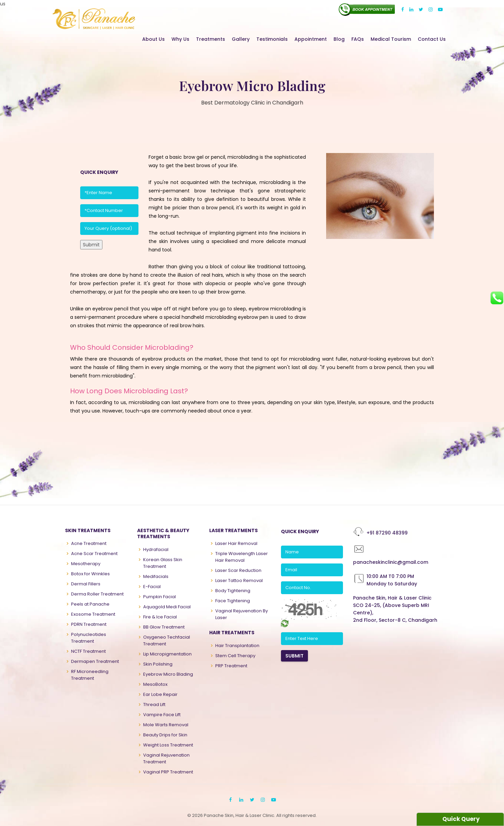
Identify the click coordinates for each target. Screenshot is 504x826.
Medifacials (156, 576)
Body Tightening (233, 591)
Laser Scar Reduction (238, 570)
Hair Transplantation (237, 646)
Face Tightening (233, 601)
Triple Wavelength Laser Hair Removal (242, 557)
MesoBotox (155, 684)
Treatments (211, 39)
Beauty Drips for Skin (165, 735)
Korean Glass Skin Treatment (163, 563)
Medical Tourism (391, 39)
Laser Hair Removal (236, 543)
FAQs (358, 39)
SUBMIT (294, 656)
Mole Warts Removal (166, 725)
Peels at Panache (90, 604)
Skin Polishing (158, 664)
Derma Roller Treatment (97, 594)
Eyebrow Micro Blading (168, 674)
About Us (153, 39)
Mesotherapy (86, 564)
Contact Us (432, 39)
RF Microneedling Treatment (90, 675)
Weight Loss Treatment (168, 745)
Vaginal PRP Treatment (168, 772)
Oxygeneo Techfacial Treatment (167, 640)
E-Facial (152, 587)
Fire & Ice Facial (160, 617)
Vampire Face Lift (162, 715)
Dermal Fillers (86, 584)
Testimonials (272, 39)
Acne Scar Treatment (94, 554)
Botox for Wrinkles (90, 574)
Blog (339, 39)
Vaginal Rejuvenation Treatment (166, 758)
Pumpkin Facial (160, 597)
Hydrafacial (156, 549)
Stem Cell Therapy (235, 656)
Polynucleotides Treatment (89, 638)
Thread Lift (154, 705)
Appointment (311, 39)
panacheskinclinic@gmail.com (391, 562)
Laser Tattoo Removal (239, 580)
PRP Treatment (231, 666)
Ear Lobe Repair (160, 694)
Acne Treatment (89, 543)
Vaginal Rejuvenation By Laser (242, 614)
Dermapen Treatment (95, 661)
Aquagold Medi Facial (167, 607)
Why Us (180, 39)
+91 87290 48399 (387, 533)
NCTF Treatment (88, 651)
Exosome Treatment (93, 614)
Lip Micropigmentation (167, 654)
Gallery (241, 39)
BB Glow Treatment (164, 627)
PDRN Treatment (89, 624)
